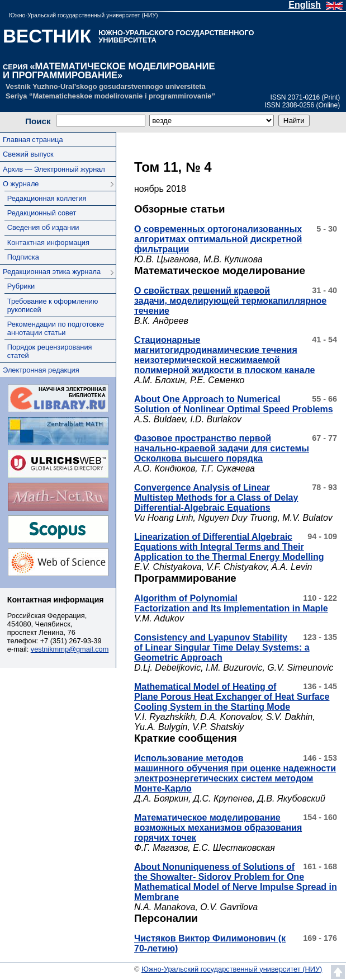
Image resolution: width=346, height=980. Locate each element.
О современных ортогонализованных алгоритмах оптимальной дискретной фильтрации (218, 239)
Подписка (23, 257)
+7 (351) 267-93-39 (71, 641)
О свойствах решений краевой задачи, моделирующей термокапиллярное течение (230, 301)
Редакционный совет (42, 213)
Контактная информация (48, 242)
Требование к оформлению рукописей (53, 305)
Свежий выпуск (28, 154)
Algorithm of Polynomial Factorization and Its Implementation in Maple (231, 603)
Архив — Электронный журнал (54, 169)
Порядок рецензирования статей (50, 351)
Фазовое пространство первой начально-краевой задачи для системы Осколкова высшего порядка (222, 448)
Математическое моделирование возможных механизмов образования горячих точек (218, 828)
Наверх (338, 972)
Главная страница (33, 140)
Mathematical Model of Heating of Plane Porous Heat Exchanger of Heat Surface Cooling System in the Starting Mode (232, 697)
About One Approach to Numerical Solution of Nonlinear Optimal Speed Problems (234, 404)
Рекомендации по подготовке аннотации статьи (56, 328)
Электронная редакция (41, 370)
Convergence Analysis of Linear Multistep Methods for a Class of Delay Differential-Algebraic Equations (216, 498)
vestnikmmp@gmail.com (70, 649)
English (305, 5)
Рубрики (21, 286)
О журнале (21, 184)
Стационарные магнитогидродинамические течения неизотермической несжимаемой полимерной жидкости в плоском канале (224, 355)
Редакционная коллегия (47, 198)
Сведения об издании (43, 227)
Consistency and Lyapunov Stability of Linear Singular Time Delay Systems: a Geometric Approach (222, 647)
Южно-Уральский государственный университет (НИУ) (83, 15)
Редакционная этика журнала (52, 272)
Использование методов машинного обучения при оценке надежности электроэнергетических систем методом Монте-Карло (235, 773)
